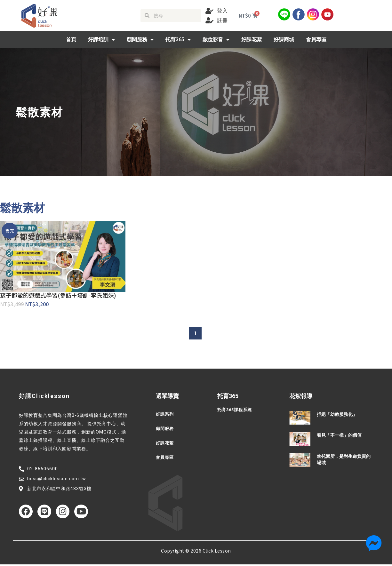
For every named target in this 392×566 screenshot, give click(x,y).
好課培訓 (101, 40)
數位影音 (216, 40)
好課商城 (284, 40)
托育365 (178, 40)
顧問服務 (140, 40)
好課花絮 (252, 40)
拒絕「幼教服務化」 (337, 414)
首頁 (71, 40)
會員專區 (316, 40)
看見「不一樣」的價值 (339, 435)
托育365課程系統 (236, 410)
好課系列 (165, 414)
